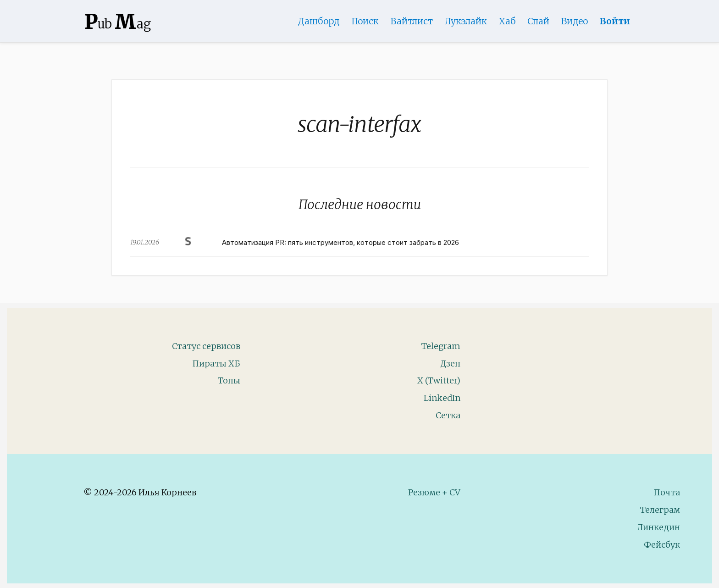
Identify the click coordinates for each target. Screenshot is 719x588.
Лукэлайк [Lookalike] (466, 21)
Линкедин (658, 527)
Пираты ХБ (216, 363)
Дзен (450, 363)
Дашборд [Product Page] (319, 21)
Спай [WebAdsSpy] (538, 21)
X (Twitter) (439, 380)
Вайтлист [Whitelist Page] (412, 21)
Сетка (448, 415)
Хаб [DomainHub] (507, 21)
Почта (667, 492)
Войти (615, 21)
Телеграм (660, 510)
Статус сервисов (206, 346)
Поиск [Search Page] (365, 21)
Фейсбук (662, 545)
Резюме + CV (434, 492)
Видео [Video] (575, 21)
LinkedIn (442, 398)
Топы (229, 380)
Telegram (441, 346)
